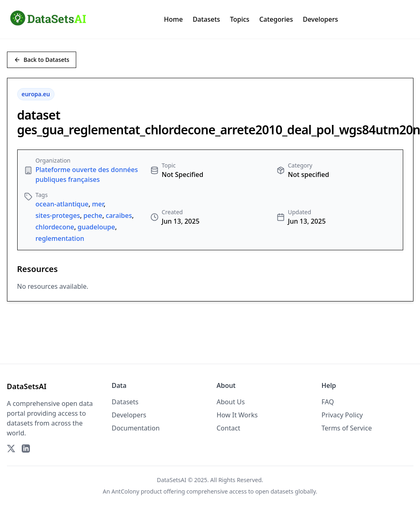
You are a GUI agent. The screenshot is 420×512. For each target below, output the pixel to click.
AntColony (125, 491)
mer (98, 204)
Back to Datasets (42, 60)
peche (93, 215)
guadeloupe (96, 227)
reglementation (60, 238)
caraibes (119, 215)
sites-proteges (58, 215)
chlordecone (55, 227)
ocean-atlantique (62, 204)
